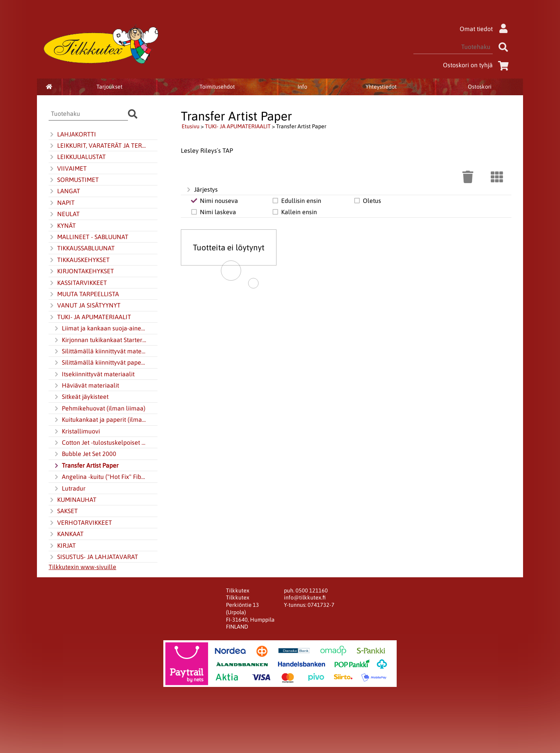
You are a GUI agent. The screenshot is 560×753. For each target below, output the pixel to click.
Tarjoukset (109, 87)
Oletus (367, 201)
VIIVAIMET (68, 169)
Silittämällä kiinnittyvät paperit (100, 363)
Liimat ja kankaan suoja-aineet (100, 328)
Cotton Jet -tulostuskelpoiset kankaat (100, 443)
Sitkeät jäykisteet (81, 397)
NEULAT (64, 214)
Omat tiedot (486, 29)
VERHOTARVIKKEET (80, 523)
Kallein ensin (294, 212)
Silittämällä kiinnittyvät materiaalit (100, 351)
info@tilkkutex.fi (305, 598)
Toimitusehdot (217, 87)
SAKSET (63, 511)
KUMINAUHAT (73, 500)
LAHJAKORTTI (72, 135)
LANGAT (64, 191)
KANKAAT (66, 534)
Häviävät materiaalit (86, 386)
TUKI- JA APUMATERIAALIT (90, 317)
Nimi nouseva (214, 201)
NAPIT (62, 203)
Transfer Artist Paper (86, 466)
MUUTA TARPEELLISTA (84, 294)
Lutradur (69, 489)
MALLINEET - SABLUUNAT (88, 237)
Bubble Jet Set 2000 (85, 454)
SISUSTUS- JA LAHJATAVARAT (93, 557)
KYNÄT (62, 226)
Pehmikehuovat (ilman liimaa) (99, 409)
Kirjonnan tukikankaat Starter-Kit (100, 340)
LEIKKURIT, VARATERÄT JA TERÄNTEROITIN (98, 146)
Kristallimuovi (77, 432)
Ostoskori (480, 87)
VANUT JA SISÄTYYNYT (85, 306)
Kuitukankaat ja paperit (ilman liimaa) (100, 420)
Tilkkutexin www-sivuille (82, 567)
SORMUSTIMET (74, 180)
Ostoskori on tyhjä (477, 65)
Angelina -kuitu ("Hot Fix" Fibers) (100, 477)
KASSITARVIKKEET (78, 283)
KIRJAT (62, 546)
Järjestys (202, 190)
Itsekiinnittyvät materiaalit (94, 374)
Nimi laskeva (213, 212)
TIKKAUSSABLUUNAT (82, 248)
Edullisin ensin (296, 201)
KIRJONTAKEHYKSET (81, 271)
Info (302, 87)
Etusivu (191, 126)
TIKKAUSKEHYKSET (79, 260)
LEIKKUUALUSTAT (77, 157)
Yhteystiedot (381, 87)
